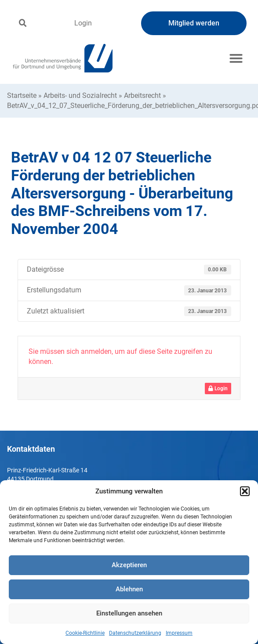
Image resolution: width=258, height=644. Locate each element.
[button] (245, 491)
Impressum (179, 633)
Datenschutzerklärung (135, 633)
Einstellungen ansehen (129, 613)
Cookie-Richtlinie (85, 633)
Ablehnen (129, 589)
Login (83, 23)
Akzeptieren (129, 565)
